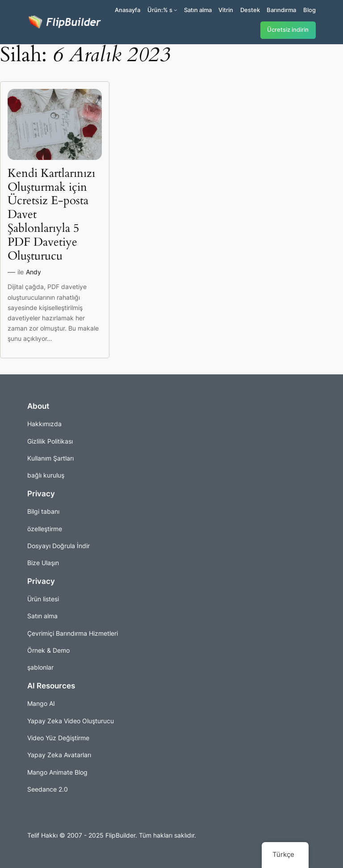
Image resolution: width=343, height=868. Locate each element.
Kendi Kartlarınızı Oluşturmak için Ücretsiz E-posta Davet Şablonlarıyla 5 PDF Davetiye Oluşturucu (51, 215)
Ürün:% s (160, 10)
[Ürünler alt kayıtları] (176, 10)
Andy (33, 272)
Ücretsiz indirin (288, 30)
